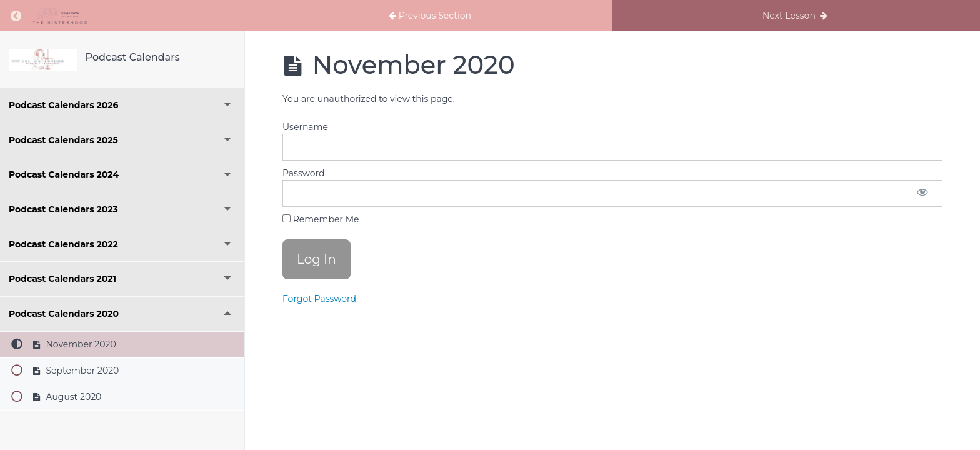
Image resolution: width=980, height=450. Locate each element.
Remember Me (321, 219)
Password (303, 173)
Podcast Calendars (133, 57)
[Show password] (922, 193)
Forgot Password (319, 299)
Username (305, 127)
